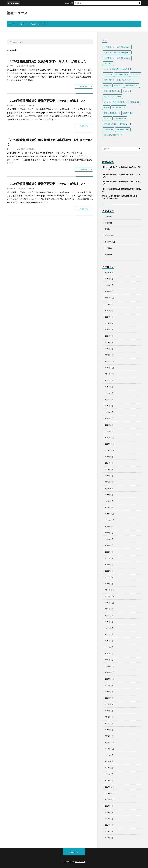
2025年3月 (109, 342)
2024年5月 (109, 406)
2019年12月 (109, 742)
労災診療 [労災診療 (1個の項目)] (136, 75)
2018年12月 (109, 787)
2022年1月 (109, 584)
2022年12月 (109, 514)
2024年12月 (109, 361)
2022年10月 (109, 526)
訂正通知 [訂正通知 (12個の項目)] (109, 129)
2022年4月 (109, 565)
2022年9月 (109, 533)
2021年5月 (109, 634)
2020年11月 (109, 673)
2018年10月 (109, 800)
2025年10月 (109, 298)
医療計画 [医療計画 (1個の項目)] (118, 85)
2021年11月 (109, 596)
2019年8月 (109, 755)
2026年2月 (109, 285)
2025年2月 (109, 349)
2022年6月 (109, 552)
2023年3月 (109, 495)
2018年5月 (109, 831)
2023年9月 (109, 457)
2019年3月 (109, 768)
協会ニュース (17, 13)
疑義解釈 (32, 66)
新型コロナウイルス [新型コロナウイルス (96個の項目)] (112, 96)
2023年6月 (109, 476)
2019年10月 (109, 749)
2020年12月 (109, 666)
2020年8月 (109, 692)
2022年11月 (109, 520)
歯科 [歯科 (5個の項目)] (106, 107)
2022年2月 (109, 577)
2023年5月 (109, 482)
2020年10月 (109, 679)
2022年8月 (109, 539)
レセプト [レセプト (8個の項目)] (108, 75)
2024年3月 (109, 418)
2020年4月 (109, 717)
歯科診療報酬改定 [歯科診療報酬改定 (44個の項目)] (112, 113)
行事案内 (108, 248)
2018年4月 (109, 838)
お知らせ (23, 24)
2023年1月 (109, 507)
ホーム (12, 24)
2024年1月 (109, 431)
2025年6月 (109, 323)
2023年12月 (109, 438)
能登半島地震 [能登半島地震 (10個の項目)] (110, 124)
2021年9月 (109, 609)
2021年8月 (109, 615)
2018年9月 (109, 806)
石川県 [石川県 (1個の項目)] (107, 118)
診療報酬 (22, 66)
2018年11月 (109, 793)
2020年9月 (109, 685)
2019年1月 (109, 780)
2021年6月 (109, 628)
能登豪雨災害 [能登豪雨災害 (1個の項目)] (126, 124)
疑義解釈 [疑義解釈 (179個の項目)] (128, 113)
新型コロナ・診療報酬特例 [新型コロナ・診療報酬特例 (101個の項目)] (115, 102)
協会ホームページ (38, 24)
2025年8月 (109, 311)
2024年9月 (109, 380)
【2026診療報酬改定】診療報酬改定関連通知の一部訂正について (89, 3)
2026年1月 (109, 291)
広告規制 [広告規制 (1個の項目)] (127, 91)
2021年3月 (109, 647)
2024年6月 (109, 399)
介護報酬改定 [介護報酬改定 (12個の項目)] (122, 75)
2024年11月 (109, 368)
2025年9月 (109, 304)
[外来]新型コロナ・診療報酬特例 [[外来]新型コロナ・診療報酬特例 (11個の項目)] (117, 58)
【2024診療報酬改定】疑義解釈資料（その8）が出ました (46, 101)
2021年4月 (109, 641)
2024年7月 (109, 393)
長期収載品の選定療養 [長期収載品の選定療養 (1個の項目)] (113, 135)
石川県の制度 (110, 242)
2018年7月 (109, 819)
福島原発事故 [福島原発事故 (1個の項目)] (120, 118)
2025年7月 (109, 317)
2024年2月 (109, 425)
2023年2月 (109, 501)
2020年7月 (109, 698)
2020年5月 (109, 711)
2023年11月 (109, 444)
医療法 (107, 229)
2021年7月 (109, 622)
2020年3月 (109, 723)
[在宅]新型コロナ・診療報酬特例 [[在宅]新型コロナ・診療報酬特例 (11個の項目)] (117, 53)
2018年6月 (109, 825)
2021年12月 (109, 590)
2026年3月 (109, 279)
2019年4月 (109, 761)
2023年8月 (109, 463)
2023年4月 (109, 488)
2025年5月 (109, 330)
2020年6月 (109, 704)
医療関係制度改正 (112, 235)
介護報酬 (108, 223)
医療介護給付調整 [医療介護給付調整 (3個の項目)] (125, 80)
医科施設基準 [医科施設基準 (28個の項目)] (132, 85)
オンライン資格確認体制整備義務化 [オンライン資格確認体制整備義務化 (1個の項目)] (118, 69)
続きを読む (84, 86)
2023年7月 (109, 469)
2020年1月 (109, 736)
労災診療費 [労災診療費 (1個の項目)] (109, 80)
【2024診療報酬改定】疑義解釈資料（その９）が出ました (47, 61)
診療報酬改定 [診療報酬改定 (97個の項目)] (123, 129)
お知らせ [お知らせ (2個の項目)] (108, 64)
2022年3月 (109, 571)
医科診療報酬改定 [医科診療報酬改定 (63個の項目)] (112, 91)
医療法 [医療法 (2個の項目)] (107, 85)
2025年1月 (109, 355)
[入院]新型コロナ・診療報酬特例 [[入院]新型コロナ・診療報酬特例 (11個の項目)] (117, 47)
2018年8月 (109, 812)
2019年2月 (109, 774)
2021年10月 (109, 603)
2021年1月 (109, 660)
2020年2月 (109, 730)
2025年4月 (109, 336)
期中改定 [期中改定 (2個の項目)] (134, 102)
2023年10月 (109, 450)
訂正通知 (32, 149)
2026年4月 (109, 272)
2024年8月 (109, 387)
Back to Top (74, 852)
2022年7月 (109, 546)
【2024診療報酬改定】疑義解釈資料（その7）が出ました (46, 184)
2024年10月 (109, 374)
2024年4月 (109, 412)
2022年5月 (109, 558)
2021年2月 (109, 653)
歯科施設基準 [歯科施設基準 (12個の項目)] (119, 107)
